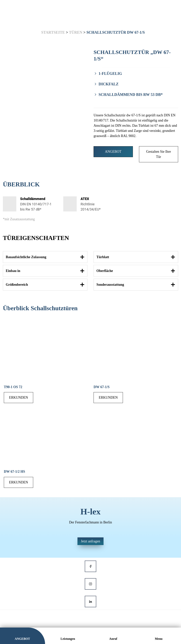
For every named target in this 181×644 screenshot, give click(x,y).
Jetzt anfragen (90, 541)
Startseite (53, 32)
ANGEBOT (113, 152)
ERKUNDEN (19, 398)
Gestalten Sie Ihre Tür (158, 154)
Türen (76, 32)
